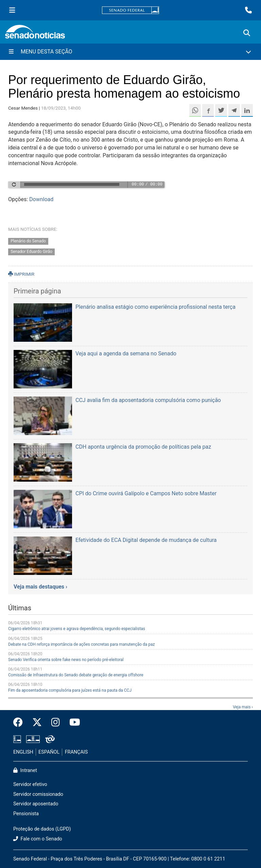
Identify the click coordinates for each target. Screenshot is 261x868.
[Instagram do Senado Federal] (56, 723)
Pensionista (26, 814)
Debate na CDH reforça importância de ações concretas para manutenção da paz (82, 644)
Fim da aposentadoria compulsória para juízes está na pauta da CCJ (70, 690)
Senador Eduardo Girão (31, 252)
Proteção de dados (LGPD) (42, 829)
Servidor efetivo (30, 784)
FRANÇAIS (76, 752)
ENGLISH (23, 752)
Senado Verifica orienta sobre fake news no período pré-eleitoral (66, 660)
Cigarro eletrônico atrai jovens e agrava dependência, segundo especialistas (77, 629)
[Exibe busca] (247, 33)
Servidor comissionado (38, 794)
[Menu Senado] (12, 10)
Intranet (25, 770)
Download (41, 199)
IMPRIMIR (21, 274)
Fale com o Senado (38, 839)
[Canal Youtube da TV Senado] (72, 723)
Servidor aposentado (36, 804)
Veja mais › (243, 707)
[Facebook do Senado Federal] (20, 723)
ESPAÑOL (49, 752)
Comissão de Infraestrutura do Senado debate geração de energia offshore (76, 675)
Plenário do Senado (28, 241)
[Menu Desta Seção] (130, 52)
